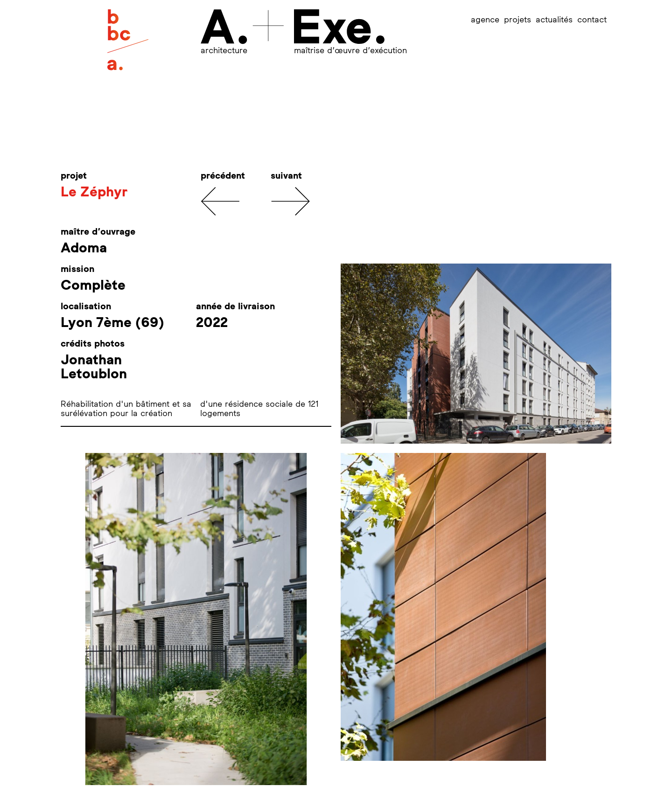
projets (518, 19)
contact (592, 19)
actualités (554, 19)
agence (485, 19)
